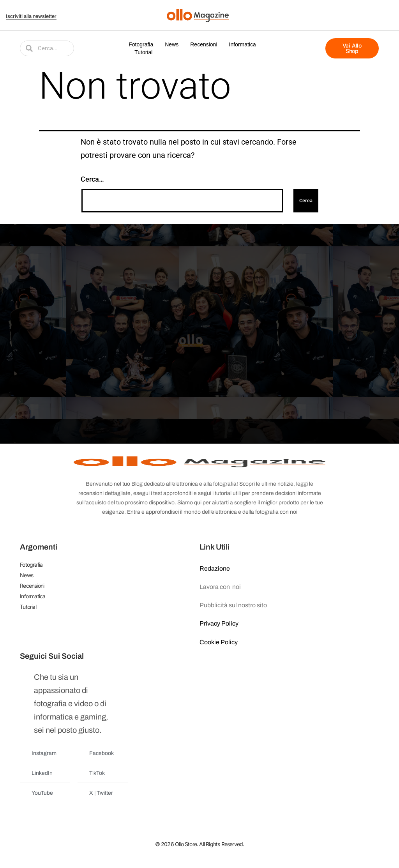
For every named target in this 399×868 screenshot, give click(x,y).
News (172, 44)
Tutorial (143, 52)
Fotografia (141, 44)
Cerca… (92, 179)
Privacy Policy (219, 623)
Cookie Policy (219, 642)
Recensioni (204, 44)
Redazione (215, 568)
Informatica (243, 44)
